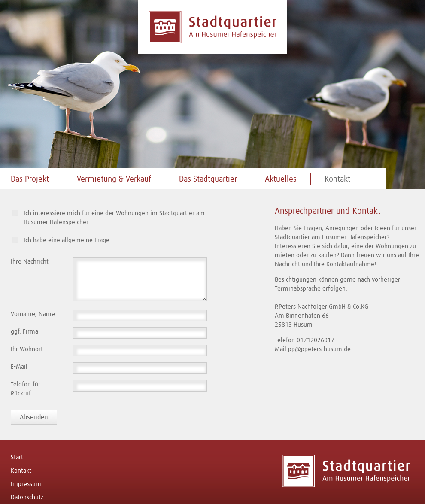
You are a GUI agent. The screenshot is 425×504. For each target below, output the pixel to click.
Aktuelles (281, 179)
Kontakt (337, 179)
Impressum (26, 484)
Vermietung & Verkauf (114, 179)
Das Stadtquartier (208, 179)
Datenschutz (27, 497)
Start (17, 457)
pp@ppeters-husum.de (319, 349)
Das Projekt (30, 179)
